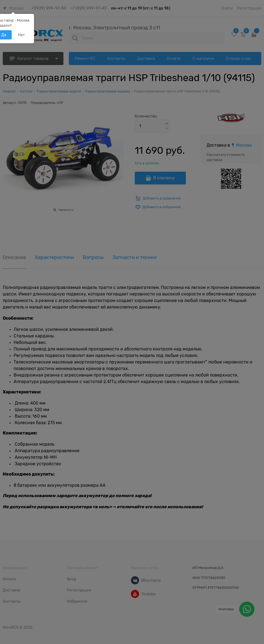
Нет (21, 35)
